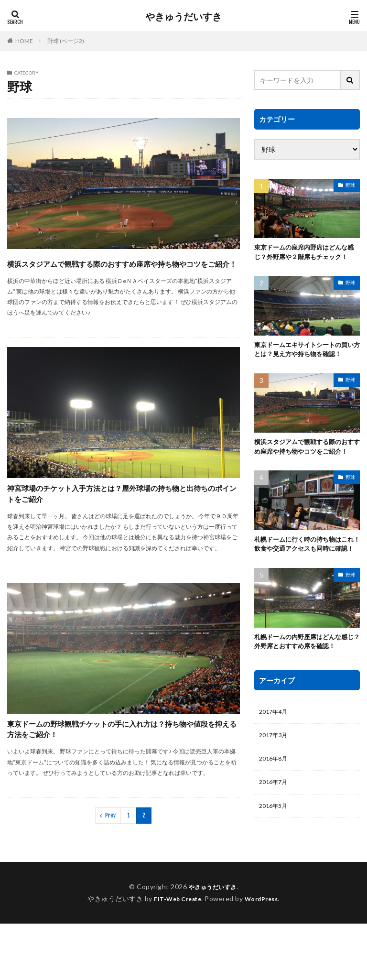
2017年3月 (275, 785)
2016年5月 (275, 859)
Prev (110, 872)
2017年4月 (275, 760)
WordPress (265, 955)
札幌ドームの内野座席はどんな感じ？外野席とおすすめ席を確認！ (304, 688)
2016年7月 (275, 834)
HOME (24, 41)
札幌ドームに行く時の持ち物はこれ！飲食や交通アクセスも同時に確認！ (304, 584)
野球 (350, 185)
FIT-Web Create (175, 955)
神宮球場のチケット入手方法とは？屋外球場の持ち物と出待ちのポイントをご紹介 (118, 517)
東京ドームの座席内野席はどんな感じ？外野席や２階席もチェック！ (304, 258)
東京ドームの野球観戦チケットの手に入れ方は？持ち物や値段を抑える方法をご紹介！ (119, 772)
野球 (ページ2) (66, 41)
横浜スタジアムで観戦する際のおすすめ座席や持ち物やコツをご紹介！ (119, 271)
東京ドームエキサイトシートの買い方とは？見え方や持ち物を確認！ (304, 367)
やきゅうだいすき (183, 17)
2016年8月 (275, 810)
